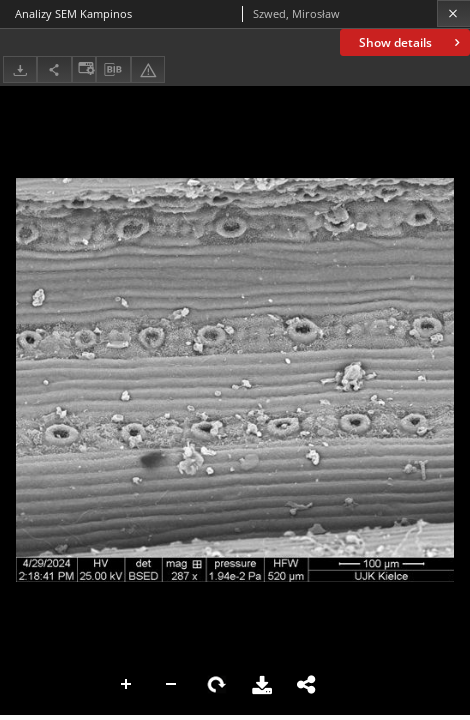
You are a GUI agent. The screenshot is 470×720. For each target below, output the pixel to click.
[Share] (54, 69)
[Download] (20, 69)
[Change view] (84, 69)
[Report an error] (148, 69)
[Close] (453, 13)
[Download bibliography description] (113, 70)
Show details (411, 42)
